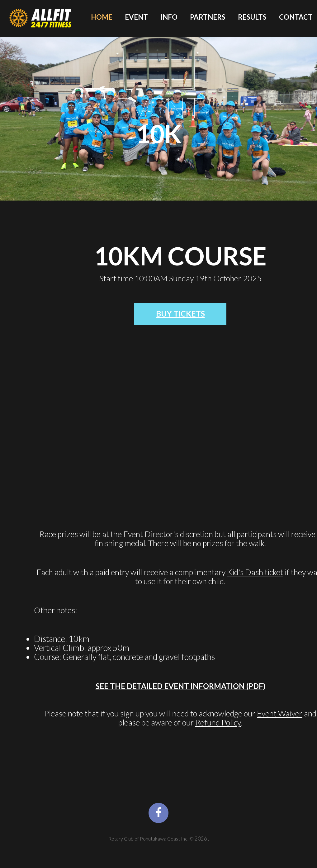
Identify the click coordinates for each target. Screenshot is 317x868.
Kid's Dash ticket (255, 575)
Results (252, 17)
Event (136, 17)
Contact (296, 17)
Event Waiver (280, 716)
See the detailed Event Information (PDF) (180, 689)
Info (169, 17)
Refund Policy (218, 725)
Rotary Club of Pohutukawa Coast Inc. (149, 848)
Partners (208, 17)
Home (102, 17)
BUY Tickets (180, 315)
